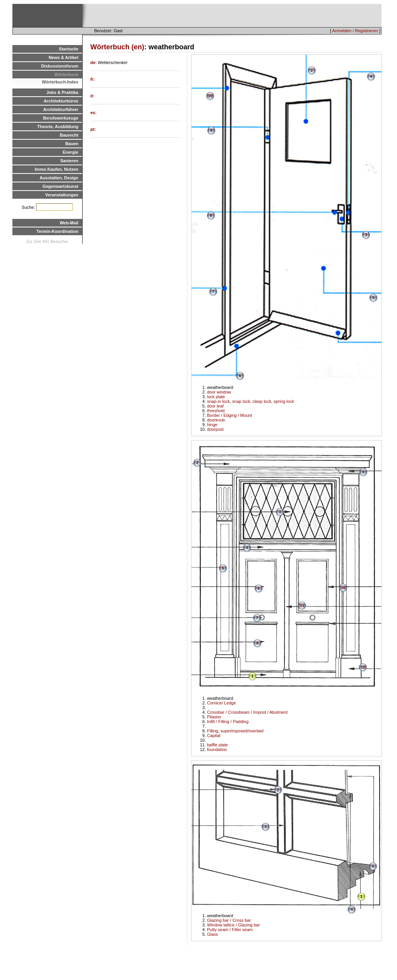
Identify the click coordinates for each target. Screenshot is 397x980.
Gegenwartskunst (60, 186)
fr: (93, 79)
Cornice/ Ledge (222, 703)
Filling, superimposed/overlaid (235, 731)
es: (93, 113)
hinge (212, 425)
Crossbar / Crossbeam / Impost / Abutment (247, 712)
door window (219, 392)
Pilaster (214, 717)
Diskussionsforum (60, 66)
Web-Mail (69, 223)
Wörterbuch (66, 75)
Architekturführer (61, 109)
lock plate (216, 397)
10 (210, 96)
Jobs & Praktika (62, 92)
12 (363, 667)
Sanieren (69, 161)
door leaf (215, 406)
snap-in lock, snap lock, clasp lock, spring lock (250, 401)
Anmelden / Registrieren (355, 31)
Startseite (69, 49)
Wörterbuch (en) (117, 47)
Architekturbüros (61, 101)
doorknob (216, 420)
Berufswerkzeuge (61, 118)
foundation (217, 749)
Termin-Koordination (57, 231)
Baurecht (69, 135)
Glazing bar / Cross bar (229, 920)
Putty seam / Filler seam (230, 930)
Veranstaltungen (62, 195)
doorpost (215, 429)
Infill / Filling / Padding (228, 722)
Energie (71, 152)
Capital (214, 735)
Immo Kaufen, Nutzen (57, 169)
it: (92, 96)
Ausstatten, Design (59, 178)
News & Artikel (63, 57)
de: (94, 62)
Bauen (72, 144)
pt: (93, 129)
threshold (216, 411)
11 (302, 606)
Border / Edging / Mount (230, 415)
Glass (212, 934)
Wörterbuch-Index (60, 82)
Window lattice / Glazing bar (233, 925)
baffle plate (217, 745)
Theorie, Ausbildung (58, 127)
